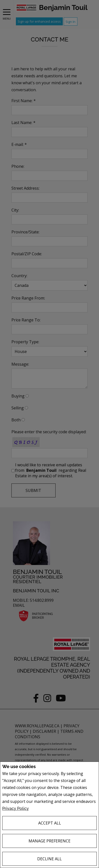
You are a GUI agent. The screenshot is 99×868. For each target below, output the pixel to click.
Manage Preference (49, 841)
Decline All (49, 859)
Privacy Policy (16, 808)
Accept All (50, 823)
